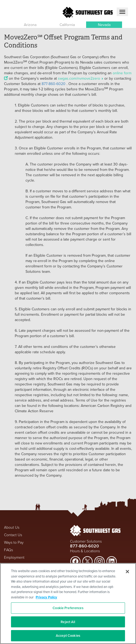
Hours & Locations (85, 551)
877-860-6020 (54, 84)
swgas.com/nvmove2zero (81, 78)
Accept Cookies (68, 636)
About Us (12, 527)
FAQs (8, 550)
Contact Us (13, 535)
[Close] (127, 572)
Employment (14, 557)
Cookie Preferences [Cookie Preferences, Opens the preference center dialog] (68, 608)
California (67, 25)
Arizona (30, 25)
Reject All (68, 622)
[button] (30, 25)
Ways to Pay (14, 542)
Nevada (104, 25)
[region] (68, 603)
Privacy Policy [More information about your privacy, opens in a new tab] (46, 597)
